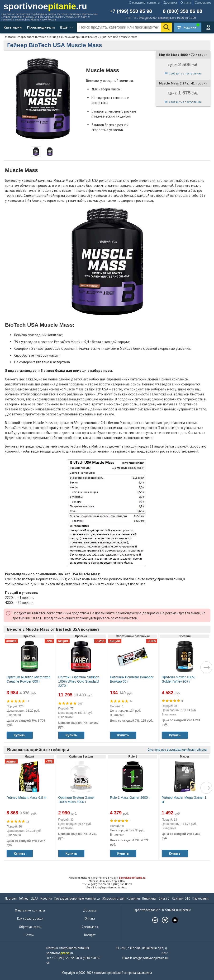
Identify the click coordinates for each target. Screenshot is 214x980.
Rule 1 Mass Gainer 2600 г (130, 798)
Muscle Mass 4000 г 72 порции (183, 55)
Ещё (64, 27)
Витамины (149, 899)
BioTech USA (110, 37)
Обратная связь (30, 927)
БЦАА (35, 899)
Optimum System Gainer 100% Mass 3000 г (76, 800)
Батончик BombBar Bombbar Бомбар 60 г (132, 679)
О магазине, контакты (145, 2)
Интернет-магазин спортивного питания (107, 878)
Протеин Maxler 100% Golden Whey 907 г (178, 679)
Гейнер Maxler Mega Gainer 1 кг (184, 800)
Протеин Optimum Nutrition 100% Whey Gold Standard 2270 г (79, 681)
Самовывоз (203, 2)
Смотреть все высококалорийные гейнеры (177, 750)
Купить (20, 735)
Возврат (90, 935)
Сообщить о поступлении (185, 73)
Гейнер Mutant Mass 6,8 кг (27, 798)
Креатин (46, 899)
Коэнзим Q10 (181, 899)
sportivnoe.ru (45, 6)
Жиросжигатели (113, 899)
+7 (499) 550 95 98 (131, 11)
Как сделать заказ (30, 918)
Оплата (186, 2)
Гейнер (54, 37)
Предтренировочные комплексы (77, 899)
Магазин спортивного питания (26, 37)
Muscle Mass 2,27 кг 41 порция (183, 83)
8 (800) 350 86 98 (183, 11)
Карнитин (133, 899)
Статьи (30, 935)
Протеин (11, 899)
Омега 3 (164, 899)
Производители (41, 27)
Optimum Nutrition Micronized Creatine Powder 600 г (29, 679)
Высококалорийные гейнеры (80, 37)
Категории (13, 27)
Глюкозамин (201, 899)
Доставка (170, 2)
